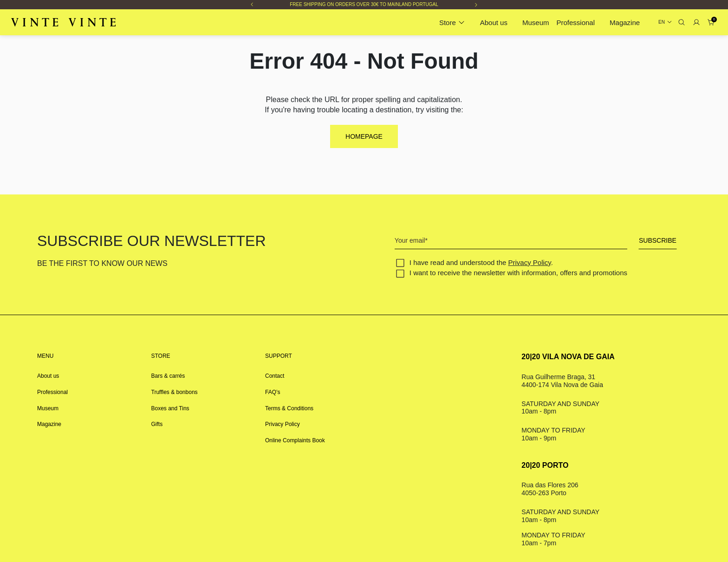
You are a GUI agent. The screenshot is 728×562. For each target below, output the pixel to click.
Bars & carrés (168, 376)
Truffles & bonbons (175, 392)
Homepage (364, 136)
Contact (275, 376)
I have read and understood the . (481, 262)
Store (448, 23)
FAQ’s (273, 392)
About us (494, 23)
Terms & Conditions (289, 408)
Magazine (625, 23)
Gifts (157, 424)
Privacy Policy (530, 262)
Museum (536, 23)
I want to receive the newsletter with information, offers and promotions (518, 273)
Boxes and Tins (170, 408)
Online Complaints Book (295, 440)
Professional (576, 23)
